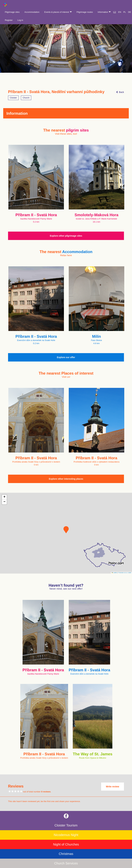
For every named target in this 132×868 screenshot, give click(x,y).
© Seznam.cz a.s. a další (125, 573)
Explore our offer (66, 357)
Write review (113, 787)
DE (130, 12)
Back (120, 92)
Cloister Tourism (66, 825)
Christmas (66, 854)
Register (9, 20)
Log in (20, 20)
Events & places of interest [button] (58, 12)
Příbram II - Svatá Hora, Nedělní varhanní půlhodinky (56, 92)
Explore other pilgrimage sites (66, 236)
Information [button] (104, 12)
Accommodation (32, 12)
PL (125, 12)
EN (120, 12)
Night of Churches (66, 844)
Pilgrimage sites (12, 12)
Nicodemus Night (66, 835)
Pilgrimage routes (85, 12)
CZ (115, 12)
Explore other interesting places (66, 479)
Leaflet (114, 573)
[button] (66, 530)
